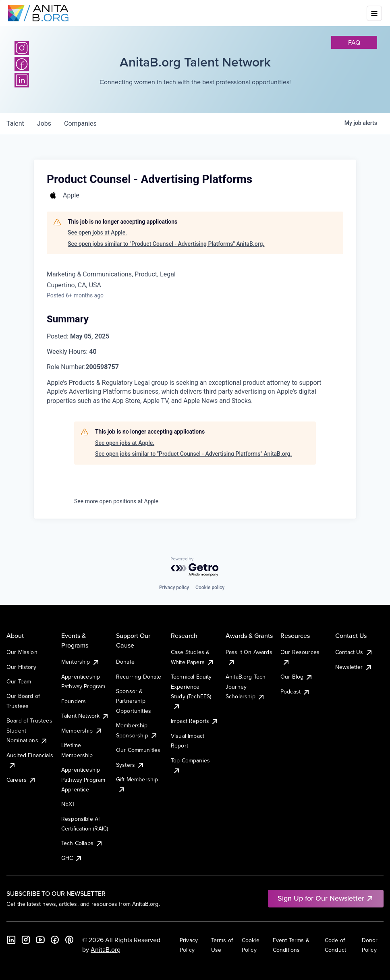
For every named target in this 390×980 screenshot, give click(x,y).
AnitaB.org (106, 949)
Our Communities (138, 750)
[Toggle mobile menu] (374, 13)
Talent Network (85, 716)
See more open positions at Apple (116, 501)
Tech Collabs (82, 843)
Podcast (295, 691)
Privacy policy (174, 588)
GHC (72, 858)
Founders (74, 701)
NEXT (68, 804)
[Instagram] (22, 48)
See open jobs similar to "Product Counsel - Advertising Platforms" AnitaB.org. (166, 244)
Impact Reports (195, 721)
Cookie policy (210, 588)
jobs (44, 124)
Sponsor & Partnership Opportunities (134, 701)
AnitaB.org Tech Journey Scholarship (246, 686)
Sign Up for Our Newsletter (326, 898)
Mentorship (81, 662)
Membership (82, 731)
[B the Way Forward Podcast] (69, 940)
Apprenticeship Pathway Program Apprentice (83, 780)
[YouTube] (40, 940)
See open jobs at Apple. (97, 233)
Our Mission (22, 652)
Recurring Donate (139, 677)
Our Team (19, 681)
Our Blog (297, 677)
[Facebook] (22, 64)
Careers (21, 780)
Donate (125, 662)
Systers (130, 765)
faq (354, 42)
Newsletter (354, 667)
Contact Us (354, 652)
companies (80, 124)
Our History (21, 667)
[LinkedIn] (22, 80)
